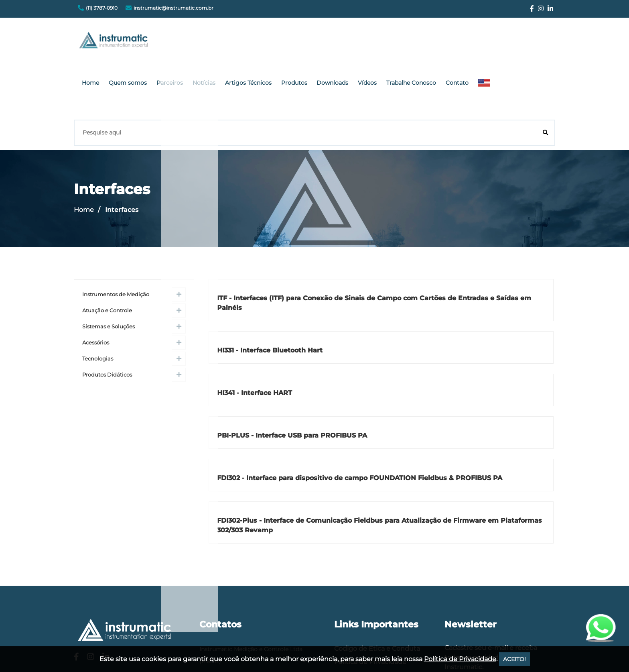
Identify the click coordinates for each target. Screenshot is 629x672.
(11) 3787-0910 (102, 8)
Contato (523, 42)
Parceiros (264, 42)
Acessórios (96, 283)
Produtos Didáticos (107, 315)
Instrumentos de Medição (116, 235)
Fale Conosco (355, 503)
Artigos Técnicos (334, 42)
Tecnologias (98, 299)
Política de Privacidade (370, 490)
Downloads (411, 42)
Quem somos (226, 42)
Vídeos (441, 42)
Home (192, 42)
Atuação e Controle (107, 251)
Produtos (376, 42)
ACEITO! (514, 659)
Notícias (294, 42)
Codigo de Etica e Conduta (377, 476)
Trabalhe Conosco (481, 42)
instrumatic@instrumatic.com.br (173, 8)
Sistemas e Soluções (109, 267)
